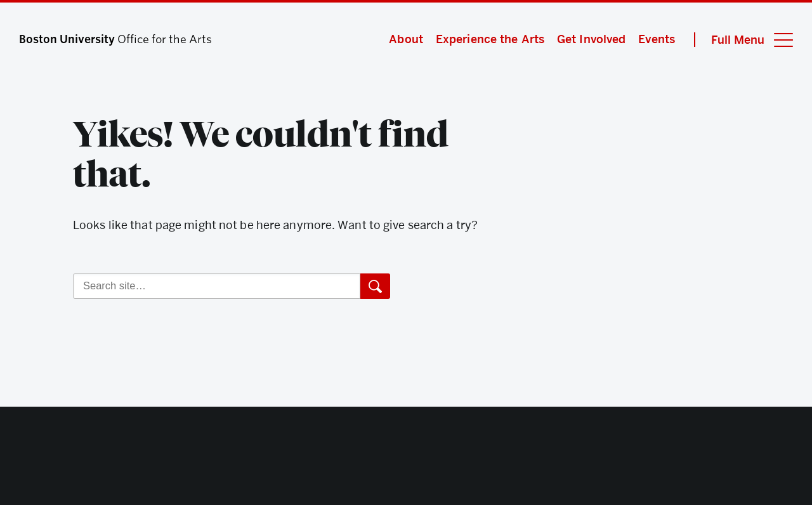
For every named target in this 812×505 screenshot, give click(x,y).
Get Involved (591, 39)
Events (657, 39)
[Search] (217, 286)
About (406, 39)
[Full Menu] (743, 40)
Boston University (406, 461)
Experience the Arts (490, 39)
